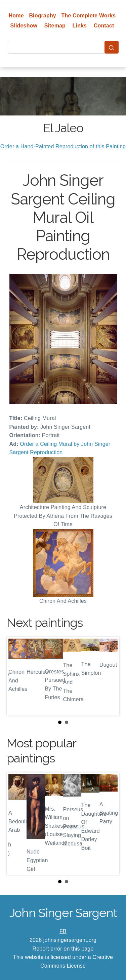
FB (63, 931)
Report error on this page (63, 949)
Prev (17, 676)
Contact (104, 26)
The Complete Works (89, 16)
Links (80, 26)
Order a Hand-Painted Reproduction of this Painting (63, 146)
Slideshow (24, 26)
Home (16, 16)
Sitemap (55, 26)
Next (109, 676)
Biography (43, 16)
